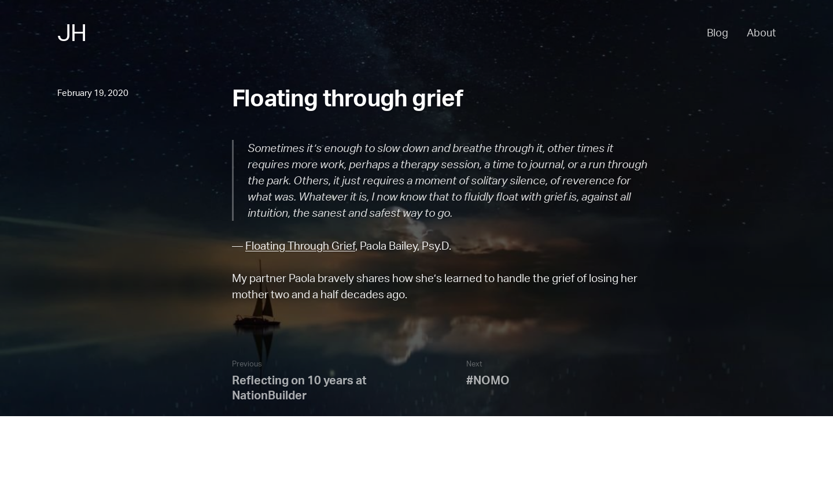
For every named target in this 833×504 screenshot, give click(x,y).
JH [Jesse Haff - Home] (72, 32)
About (761, 32)
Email (185, 478)
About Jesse (82, 478)
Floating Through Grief (300, 246)
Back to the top (87, 463)
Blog (718, 32)
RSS (155, 478)
